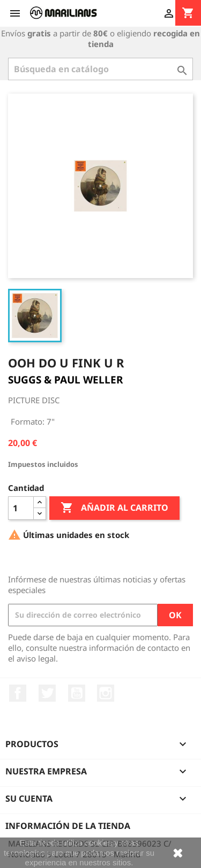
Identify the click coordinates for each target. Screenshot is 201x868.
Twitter (47, 693)
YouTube (77, 693)
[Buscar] (100, 69)
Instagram (106, 693)
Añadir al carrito (114, 508)
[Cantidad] (21, 508)
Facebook (18, 693)
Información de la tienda (68, 826)
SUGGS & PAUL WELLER (65, 380)
